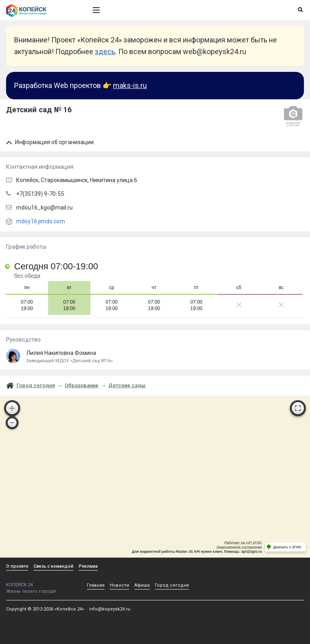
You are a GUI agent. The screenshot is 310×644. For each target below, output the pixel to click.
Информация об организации (50, 142)
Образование (82, 385)
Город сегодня (36, 385)
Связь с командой (53, 566)
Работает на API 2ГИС (243, 543)
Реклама (88, 566)
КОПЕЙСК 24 (41, 582)
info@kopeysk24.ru (110, 609)
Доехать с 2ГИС (287, 547)
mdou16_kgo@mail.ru (44, 208)
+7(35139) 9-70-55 (40, 194)
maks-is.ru (130, 85)
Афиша (142, 585)
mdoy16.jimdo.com (41, 221)
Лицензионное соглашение (239, 547)
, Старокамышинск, (77, 180)
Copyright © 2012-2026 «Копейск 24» (45, 609)
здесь (105, 51)
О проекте (17, 566)
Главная (96, 585)
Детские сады (127, 385)
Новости (119, 585)
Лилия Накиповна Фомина (155, 357)
